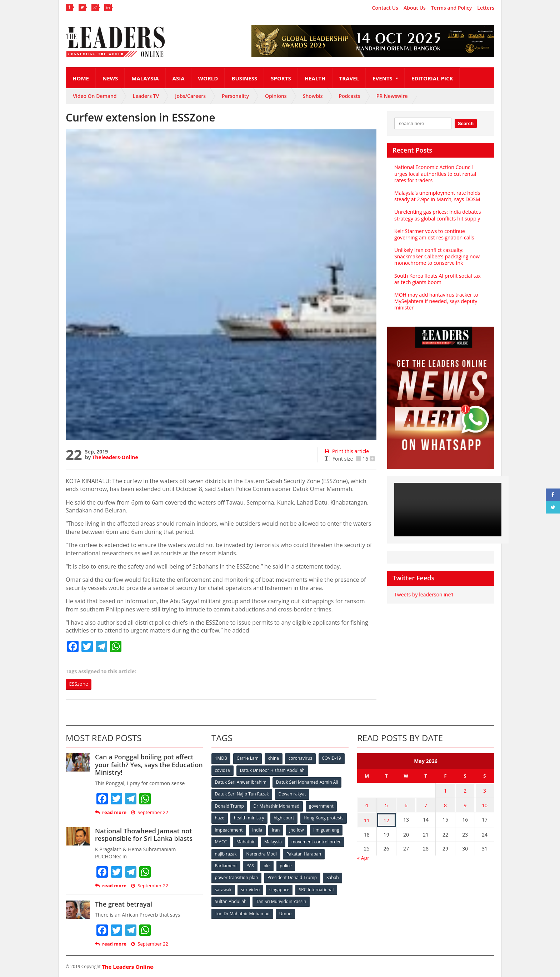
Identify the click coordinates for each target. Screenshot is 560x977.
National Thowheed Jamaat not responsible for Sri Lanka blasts (143, 835)
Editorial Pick (432, 78)
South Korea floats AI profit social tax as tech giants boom (440, 279)
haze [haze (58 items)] (220, 817)
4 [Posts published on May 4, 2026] (367, 804)
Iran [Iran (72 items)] (326, 829)
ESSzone (79, 684)
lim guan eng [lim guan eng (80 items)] (252, 841)
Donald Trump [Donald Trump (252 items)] (229, 806)
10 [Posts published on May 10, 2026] (485, 804)
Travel (349, 78)
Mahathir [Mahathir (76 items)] (306, 841)
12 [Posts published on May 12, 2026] (386, 818)
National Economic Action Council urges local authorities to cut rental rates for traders (441, 173)
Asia (179, 78)
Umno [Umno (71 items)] (285, 912)
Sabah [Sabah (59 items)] (333, 876)
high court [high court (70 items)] (284, 817)
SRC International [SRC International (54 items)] (317, 888)
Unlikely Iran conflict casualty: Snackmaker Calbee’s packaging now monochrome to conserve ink (437, 256)
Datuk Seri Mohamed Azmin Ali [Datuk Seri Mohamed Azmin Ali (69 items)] (307, 782)
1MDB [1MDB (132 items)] (221, 758)
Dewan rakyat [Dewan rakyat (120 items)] (292, 794)
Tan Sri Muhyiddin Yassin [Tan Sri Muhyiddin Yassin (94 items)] (281, 900)
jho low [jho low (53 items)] (222, 841)
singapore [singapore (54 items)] (280, 888)
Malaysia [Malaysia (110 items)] (333, 841)
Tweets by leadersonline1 (424, 594)
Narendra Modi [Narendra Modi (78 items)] (321, 853)
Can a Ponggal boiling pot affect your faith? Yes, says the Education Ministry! (149, 765)
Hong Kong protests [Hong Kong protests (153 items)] (235, 829)
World (208, 78)
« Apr (363, 855)
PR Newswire (392, 96)
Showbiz (313, 96)
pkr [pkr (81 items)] (312, 865)
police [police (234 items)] (331, 865)
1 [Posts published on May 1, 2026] (445, 790)
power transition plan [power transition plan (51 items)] (236, 876)
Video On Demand (95, 96)
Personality (235, 96)
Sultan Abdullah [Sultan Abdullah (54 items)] (231, 900)
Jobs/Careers (190, 96)
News (110, 78)
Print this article (347, 451)
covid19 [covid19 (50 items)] (223, 770)
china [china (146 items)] (274, 758)
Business (244, 78)
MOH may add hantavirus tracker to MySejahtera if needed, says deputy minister (436, 301)
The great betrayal (123, 904)
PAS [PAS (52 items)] (295, 865)
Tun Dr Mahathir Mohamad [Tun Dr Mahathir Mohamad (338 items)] (242, 912)
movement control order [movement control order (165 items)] (240, 853)
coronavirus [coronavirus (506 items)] (301, 758)
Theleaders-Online (115, 457)
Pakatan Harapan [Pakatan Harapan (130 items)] (232, 865)
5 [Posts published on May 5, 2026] (386, 804)
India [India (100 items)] (307, 829)
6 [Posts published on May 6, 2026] (406, 804)
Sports (281, 78)
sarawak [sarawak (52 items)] (223, 888)
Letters (486, 8)
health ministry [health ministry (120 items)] (249, 817)
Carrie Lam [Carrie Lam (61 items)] (248, 758)
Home (81, 78)
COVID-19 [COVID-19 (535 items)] (332, 758)
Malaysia (145, 78)
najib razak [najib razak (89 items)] (285, 853)
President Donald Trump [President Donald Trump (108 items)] (292, 876)
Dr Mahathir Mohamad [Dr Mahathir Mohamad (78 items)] (276, 806)
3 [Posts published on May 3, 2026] (485, 790)
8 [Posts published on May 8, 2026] (445, 804)
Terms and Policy (452, 8)
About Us (415, 8)
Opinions (276, 96)
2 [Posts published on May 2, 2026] (465, 790)
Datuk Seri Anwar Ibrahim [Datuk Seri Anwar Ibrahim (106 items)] (241, 782)
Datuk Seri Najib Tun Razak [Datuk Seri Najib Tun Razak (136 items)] (242, 794)
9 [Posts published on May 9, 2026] (465, 804)
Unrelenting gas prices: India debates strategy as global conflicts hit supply (437, 215)
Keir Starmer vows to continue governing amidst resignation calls (434, 234)
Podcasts (350, 96)
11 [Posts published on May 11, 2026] (367, 818)
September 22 (149, 812)
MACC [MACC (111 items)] (281, 841)
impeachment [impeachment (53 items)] (278, 829)
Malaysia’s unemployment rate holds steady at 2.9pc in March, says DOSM (437, 196)
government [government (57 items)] (321, 806)
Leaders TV (146, 96)
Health (315, 78)
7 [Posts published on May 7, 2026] (426, 804)
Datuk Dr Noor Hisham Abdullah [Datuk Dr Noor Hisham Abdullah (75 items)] (272, 770)
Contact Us (385, 8)
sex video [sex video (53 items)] (251, 888)
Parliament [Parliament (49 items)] (270, 865)
